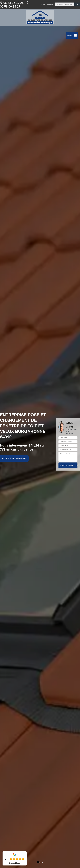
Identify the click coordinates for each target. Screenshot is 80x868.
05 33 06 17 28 (12, 3)
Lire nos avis (15, 863)
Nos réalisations (14, 458)
